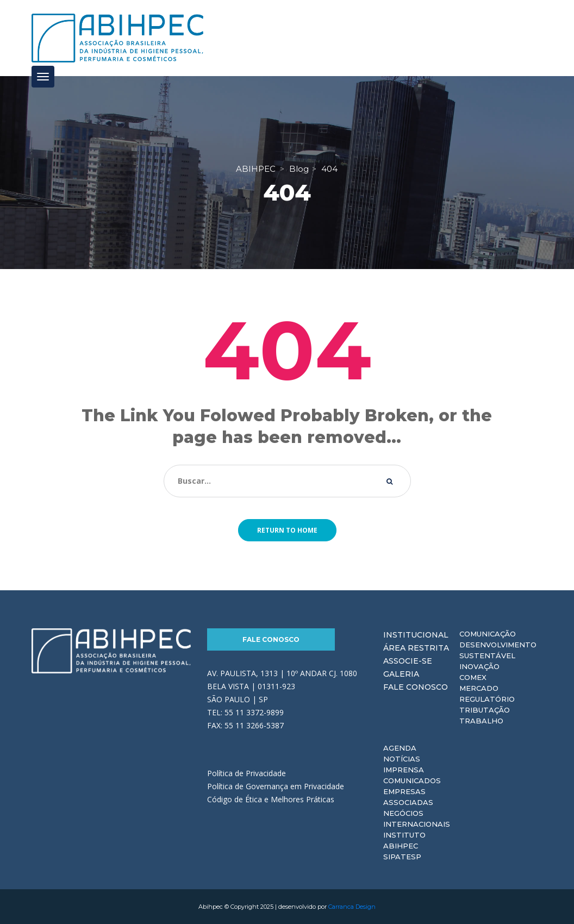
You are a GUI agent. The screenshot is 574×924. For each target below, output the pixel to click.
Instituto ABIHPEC (404, 840)
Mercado (479, 688)
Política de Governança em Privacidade (276, 786)
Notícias (402, 759)
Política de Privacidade (247, 773)
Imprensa (404, 770)
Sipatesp (402, 857)
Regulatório (487, 699)
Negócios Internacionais (417, 819)
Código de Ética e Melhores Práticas (271, 799)
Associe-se (408, 661)
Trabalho (481, 721)
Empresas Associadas (408, 797)
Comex (473, 677)
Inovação (479, 666)
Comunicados (412, 781)
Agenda (400, 748)
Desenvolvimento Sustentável (498, 650)
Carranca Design (352, 907)
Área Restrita (416, 648)
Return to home (287, 530)
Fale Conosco (271, 639)
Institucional (416, 635)
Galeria (401, 674)
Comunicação (488, 634)
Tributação (485, 710)
